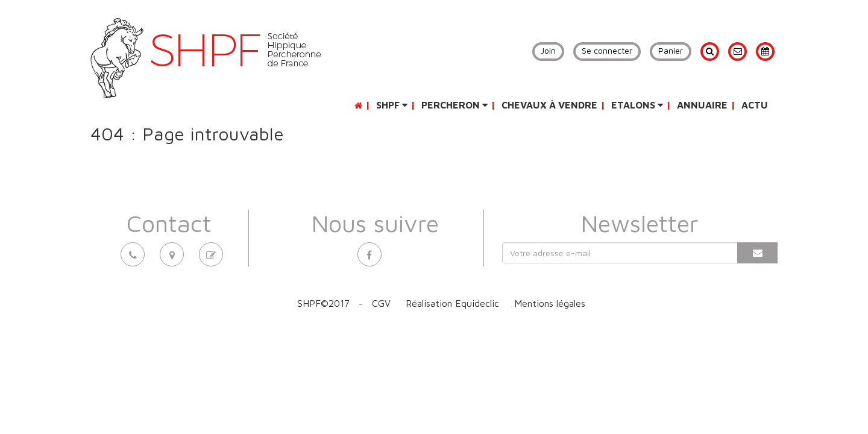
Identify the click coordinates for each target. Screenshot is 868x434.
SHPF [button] (392, 105)
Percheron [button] (454, 105)
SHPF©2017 (323, 303)
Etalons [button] (637, 105)
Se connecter (607, 50)
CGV (381, 303)
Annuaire (702, 105)
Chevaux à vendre (549, 105)
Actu (755, 105)
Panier (671, 50)
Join (548, 50)
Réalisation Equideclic (452, 303)
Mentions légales (550, 303)
